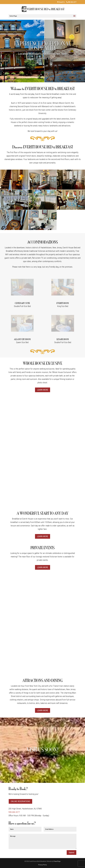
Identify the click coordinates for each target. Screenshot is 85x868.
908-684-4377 (72, 2)
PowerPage (57, 861)
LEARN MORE (43, 390)
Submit (71, 853)
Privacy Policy (42, 865)
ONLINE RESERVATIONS (20, 801)
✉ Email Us (61, 2)
